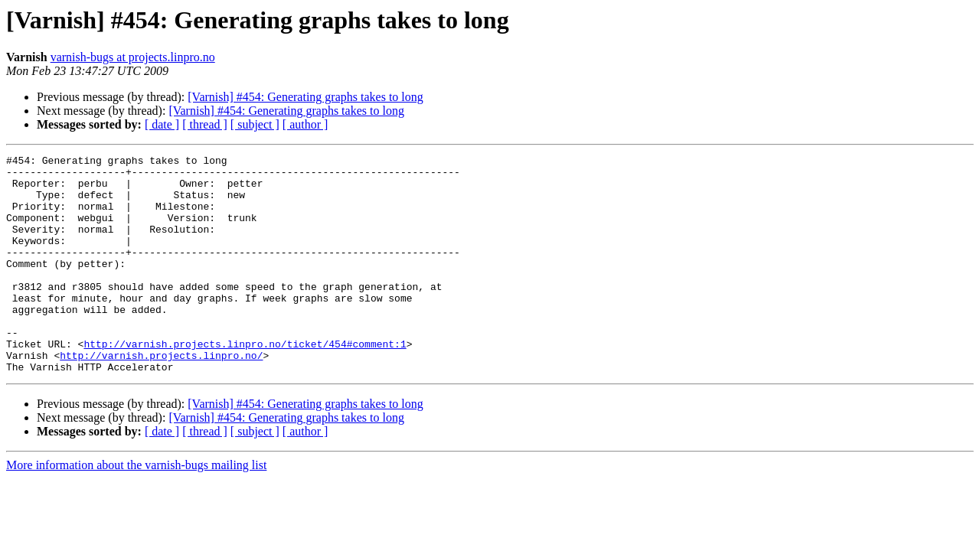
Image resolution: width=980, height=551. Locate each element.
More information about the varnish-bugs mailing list (136, 509)
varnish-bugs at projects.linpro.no (133, 57)
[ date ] (162, 124)
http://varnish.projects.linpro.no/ (161, 396)
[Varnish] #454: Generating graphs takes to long (305, 97)
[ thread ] (205, 124)
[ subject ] (255, 124)
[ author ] (305, 124)
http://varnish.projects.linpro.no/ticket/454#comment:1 (245, 383)
